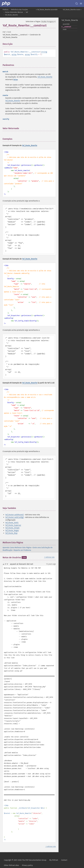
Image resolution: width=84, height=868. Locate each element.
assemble (66, 24)
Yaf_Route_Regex (12, 530)
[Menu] (81, 4)
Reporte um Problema (22, 550)
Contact (64, 860)
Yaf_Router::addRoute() (14, 515)
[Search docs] (77, 4)
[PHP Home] (6, 4)
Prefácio (6, 10)
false (15, 80)
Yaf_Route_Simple (12, 528)
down (7, 564)
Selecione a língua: (33, 21)
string (44, 52)
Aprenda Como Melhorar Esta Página (17, 548)
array (14, 54)
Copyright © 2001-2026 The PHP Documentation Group (25, 860)
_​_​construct (67, 27)
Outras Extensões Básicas (14, 12)
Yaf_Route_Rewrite (11, 15)
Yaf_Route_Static (12, 523)
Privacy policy (27, 865)
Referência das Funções (20, 10)
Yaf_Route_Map (11, 533)
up (4, 564)
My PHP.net (54, 860)
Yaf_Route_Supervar (13, 525)
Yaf (27, 12)
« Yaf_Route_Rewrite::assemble (47, 10)
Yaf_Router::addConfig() (14, 517)
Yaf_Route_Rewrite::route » (72, 10)
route (65, 29)
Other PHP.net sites (11, 865)
